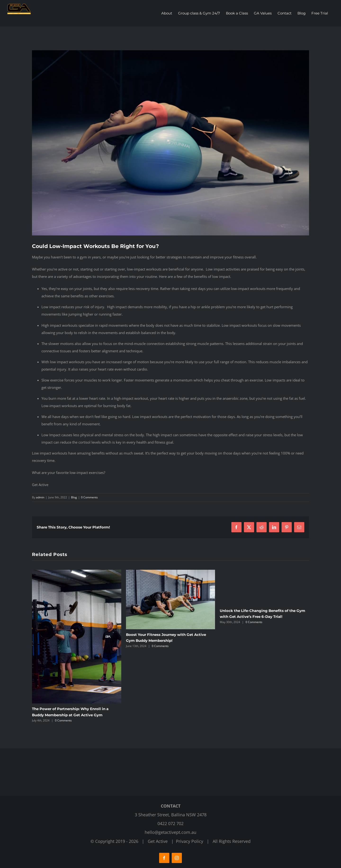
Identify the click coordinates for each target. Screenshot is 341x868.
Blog (74, 497)
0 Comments (89, 497)
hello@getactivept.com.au (170, 832)
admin (40, 497)
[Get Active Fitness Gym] (170, 143)
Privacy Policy (190, 841)
